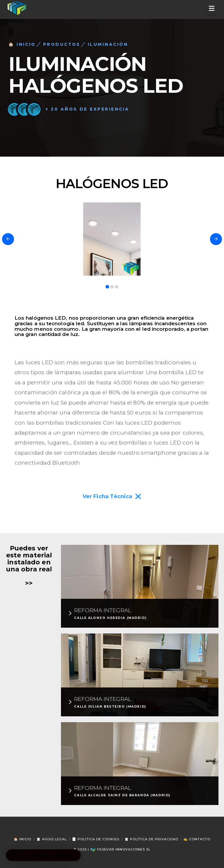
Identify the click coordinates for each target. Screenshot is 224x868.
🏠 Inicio (22, 839)
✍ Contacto (197, 839)
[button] (212, 9)
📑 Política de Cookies (96, 839)
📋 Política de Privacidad (151, 839)
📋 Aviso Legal (52, 839)
